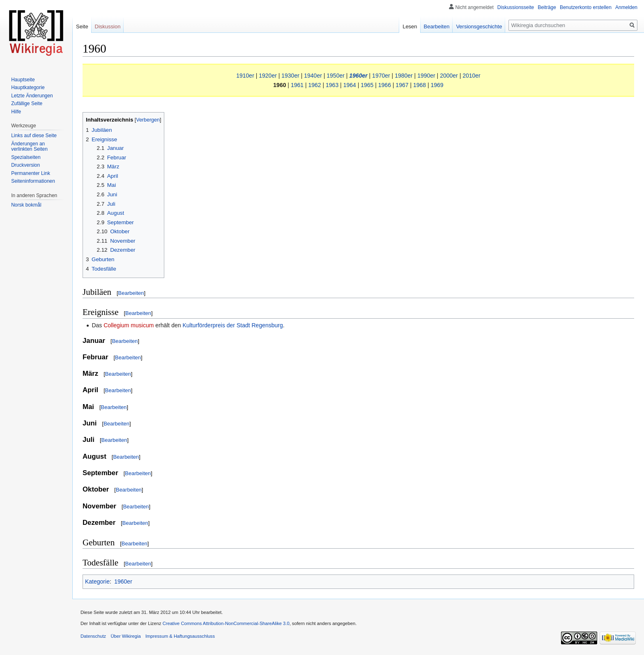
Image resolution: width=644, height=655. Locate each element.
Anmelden (626, 7)
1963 (332, 85)
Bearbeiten (131, 293)
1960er (358, 76)
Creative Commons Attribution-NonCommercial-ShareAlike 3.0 (226, 623)
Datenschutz (93, 636)
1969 (437, 85)
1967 (402, 85)
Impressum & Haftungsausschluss (180, 636)
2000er (449, 76)
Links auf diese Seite (34, 136)
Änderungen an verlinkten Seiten (29, 147)
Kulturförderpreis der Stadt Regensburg (232, 325)
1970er (381, 76)
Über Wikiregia (125, 636)
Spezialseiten (26, 157)
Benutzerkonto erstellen (586, 7)
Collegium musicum (129, 325)
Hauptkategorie (28, 87)
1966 (385, 85)
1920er (268, 76)
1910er (245, 76)
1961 (297, 85)
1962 (314, 85)
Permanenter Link (31, 173)
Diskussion (108, 26)
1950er (336, 76)
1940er (313, 76)
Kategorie (97, 581)
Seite (82, 26)
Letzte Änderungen (32, 96)
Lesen (410, 26)
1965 (367, 85)
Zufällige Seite (27, 103)
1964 (350, 85)
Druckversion (25, 165)
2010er (471, 76)
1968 (420, 85)
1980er (404, 76)
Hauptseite (23, 80)
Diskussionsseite (516, 7)
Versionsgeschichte (479, 26)
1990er (426, 76)
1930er (290, 76)
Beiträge (547, 7)
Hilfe (16, 112)
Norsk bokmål (26, 205)
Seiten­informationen (33, 181)
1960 (279, 85)
